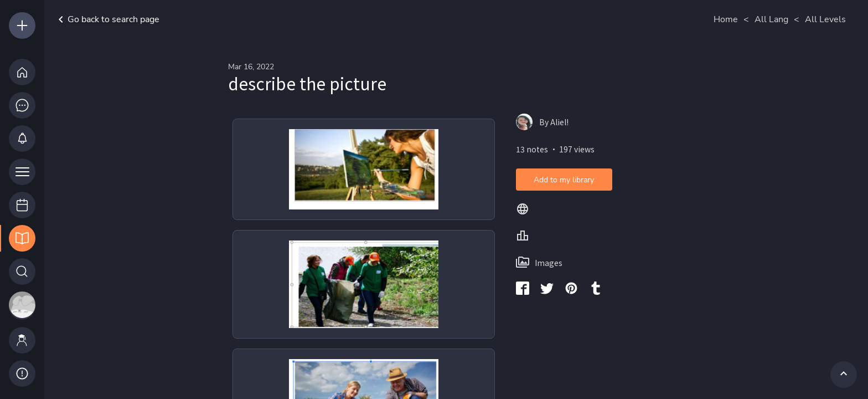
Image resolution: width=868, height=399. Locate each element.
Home (726, 19)
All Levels (825, 19)
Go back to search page (107, 19)
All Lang (771, 19)
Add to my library (564, 180)
